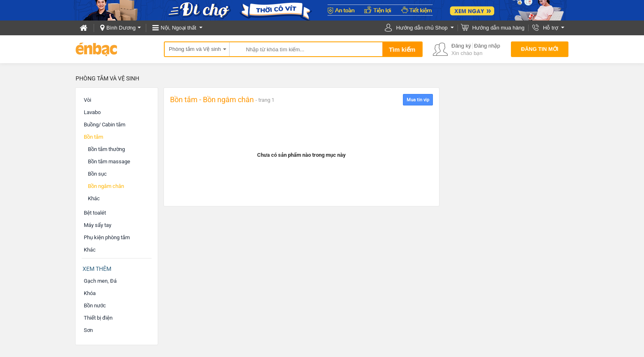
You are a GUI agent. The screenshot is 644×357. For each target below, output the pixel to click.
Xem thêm (97, 269)
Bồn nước (95, 306)
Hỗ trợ (551, 28)
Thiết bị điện (98, 318)
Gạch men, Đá (100, 281)
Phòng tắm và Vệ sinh (195, 49)
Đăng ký (461, 46)
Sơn (88, 330)
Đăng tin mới (540, 49)
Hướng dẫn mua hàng (498, 28)
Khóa (90, 293)
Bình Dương (121, 28)
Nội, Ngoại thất (178, 28)
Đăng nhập (487, 46)
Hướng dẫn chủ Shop (422, 28)
